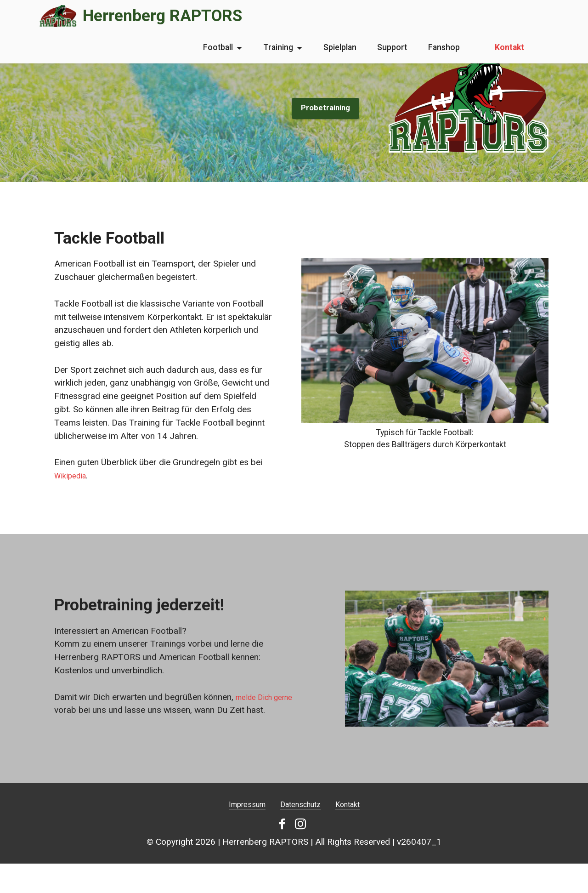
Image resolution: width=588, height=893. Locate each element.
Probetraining (322, 108)
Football (218, 47)
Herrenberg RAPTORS (162, 16)
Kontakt (509, 47)
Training (278, 47)
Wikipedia (73, 475)
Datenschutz (301, 815)
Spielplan (340, 47)
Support (392, 47)
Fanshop (444, 47)
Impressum (240, 815)
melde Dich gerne (269, 708)
